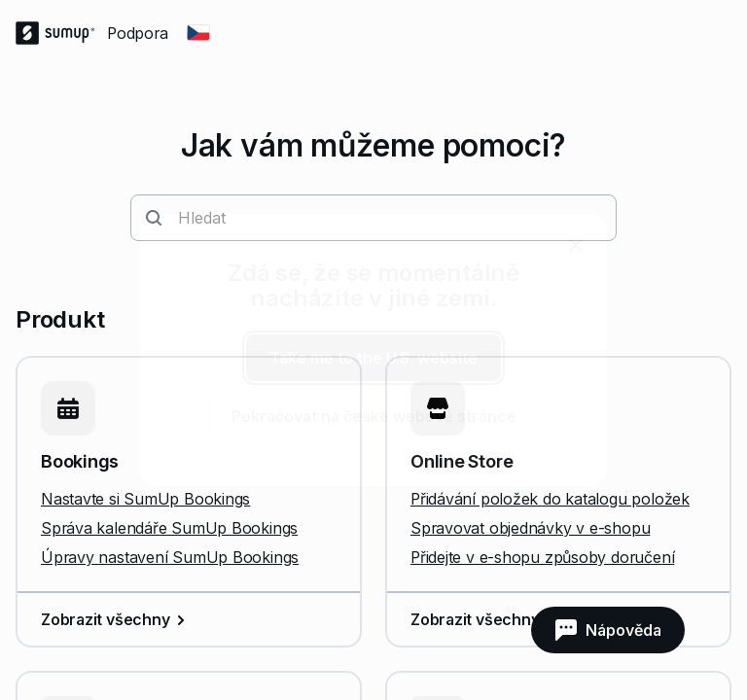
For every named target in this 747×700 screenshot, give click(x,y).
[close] (576, 245)
